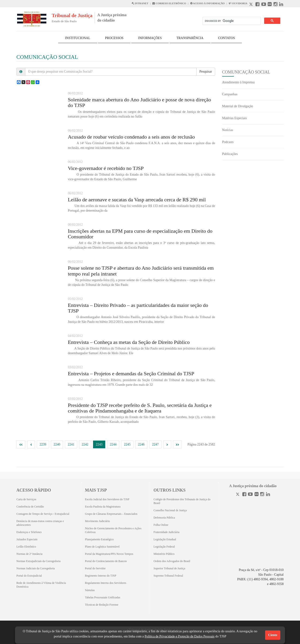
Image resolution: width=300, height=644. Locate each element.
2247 (155, 444)
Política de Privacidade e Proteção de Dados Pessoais (180, 636)
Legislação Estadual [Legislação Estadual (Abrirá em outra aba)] (165, 539)
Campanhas (230, 94)
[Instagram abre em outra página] (276, 5)
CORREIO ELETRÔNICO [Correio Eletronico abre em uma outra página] (169, 3)
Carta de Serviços (26, 499)
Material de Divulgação (238, 106)
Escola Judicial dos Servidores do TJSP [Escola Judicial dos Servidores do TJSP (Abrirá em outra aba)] (107, 499)
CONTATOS (227, 38)
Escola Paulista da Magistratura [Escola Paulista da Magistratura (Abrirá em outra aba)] (103, 507)
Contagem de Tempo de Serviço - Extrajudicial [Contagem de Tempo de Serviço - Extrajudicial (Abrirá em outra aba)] (43, 514)
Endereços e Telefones (29, 532)
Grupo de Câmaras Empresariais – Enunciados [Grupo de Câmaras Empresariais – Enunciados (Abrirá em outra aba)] (111, 514)
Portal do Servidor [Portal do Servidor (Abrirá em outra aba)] (95, 568)
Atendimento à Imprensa (238, 82)
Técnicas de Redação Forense (102, 605)
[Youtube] (250, 495)
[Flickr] (257, 495)
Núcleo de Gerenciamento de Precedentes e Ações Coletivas (113, 530)
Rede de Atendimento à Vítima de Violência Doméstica (41, 585)
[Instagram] (262, 495)
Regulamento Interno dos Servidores (106, 583)
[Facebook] (244, 495)
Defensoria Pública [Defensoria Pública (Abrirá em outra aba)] (164, 518)
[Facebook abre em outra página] (257, 5)
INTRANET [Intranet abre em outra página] (140, 3)
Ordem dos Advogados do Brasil (172, 561)
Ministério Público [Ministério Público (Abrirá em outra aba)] (164, 554)
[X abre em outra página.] (251, 5)
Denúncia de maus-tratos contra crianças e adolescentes (40, 523)
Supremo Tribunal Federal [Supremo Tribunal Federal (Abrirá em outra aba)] (168, 576)
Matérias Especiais (234, 118)
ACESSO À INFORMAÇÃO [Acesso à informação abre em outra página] (208, 3)
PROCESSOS (114, 38)
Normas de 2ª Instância (29, 554)
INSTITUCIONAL (78, 38)
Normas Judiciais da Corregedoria (36, 568)
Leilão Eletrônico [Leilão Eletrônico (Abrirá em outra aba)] (26, 547)
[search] (231, 21)
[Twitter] (238, 495)
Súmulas (90, 590)
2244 (113, 444)
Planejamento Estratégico (99, 539)
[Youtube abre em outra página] (264, 5)
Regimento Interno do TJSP (101, 576)
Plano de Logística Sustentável (102, 547)
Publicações (230, 154)
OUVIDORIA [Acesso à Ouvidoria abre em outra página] (238, 3)
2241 (71, 444)
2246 (141, 444)
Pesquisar (206, 72)
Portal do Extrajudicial (29, 576)
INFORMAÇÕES (150, 38)
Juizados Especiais (27, 539)
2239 (43, 444)
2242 (85, 444)
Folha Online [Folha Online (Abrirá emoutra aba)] (161, 525)
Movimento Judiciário (97, 521)
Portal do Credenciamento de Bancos (106, 561)
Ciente (273, 635)
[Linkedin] (268, 495)
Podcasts (228, 142)
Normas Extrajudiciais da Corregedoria (38, 561)
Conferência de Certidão (30, 507)
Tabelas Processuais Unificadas (103, 597)
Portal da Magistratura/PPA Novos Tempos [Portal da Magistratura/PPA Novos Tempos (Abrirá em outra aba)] (109, 554)
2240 (57, 444)
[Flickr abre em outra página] (270, 5)
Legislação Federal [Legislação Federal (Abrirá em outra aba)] (164, 547)
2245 (127, 444)
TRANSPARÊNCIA (190, 38)
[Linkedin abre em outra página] (281, 5)
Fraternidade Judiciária (166, 532)
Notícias (228, 130)
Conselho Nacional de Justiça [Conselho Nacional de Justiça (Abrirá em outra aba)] (170, 510)
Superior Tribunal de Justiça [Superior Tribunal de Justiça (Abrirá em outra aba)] (169, 568)
